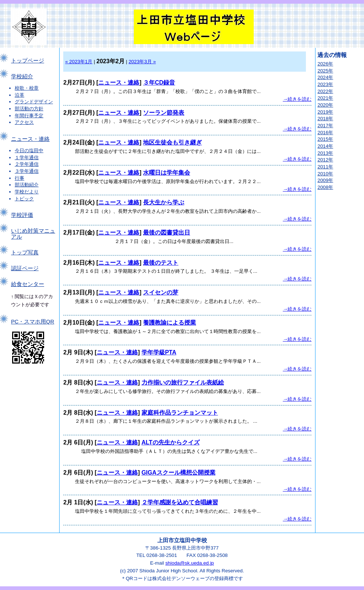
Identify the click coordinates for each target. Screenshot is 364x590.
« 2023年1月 (79, 62)
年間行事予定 (29, 116)
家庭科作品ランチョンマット (180, 413)
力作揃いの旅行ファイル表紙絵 (183, 382)
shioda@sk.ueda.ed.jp (190, 563)
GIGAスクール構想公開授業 (179, 473)
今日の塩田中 (29, 151)
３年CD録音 (159, 83)
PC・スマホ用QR (33, 322)
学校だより (27, 192)
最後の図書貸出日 (167, 233)
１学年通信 (27, 158)
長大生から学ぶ (164, 202)
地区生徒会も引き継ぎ (172, 142)
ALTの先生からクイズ (171, 442)
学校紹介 (22, 76)
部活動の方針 (29, 109)
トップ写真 (25, 253)
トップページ (28, 61)
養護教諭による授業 (169, 323)
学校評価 (22, 215)
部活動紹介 (27, 185)
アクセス (24, 122)
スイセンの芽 (161, 292)
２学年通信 (27, 164)
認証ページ (25, 268)
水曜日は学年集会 (167, 173)
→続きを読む (297, 99)
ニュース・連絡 (30, 139)
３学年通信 (27, 171)
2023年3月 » (142, 62)
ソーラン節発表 (164, 113)
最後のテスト (161, 263)
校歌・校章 (27, 88)
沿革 (19, 95)
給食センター (28, 284)
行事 (19, 178)
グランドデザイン (34, 102)
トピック (24, 199)
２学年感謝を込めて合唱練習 (180, 502)
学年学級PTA (159, 352)
